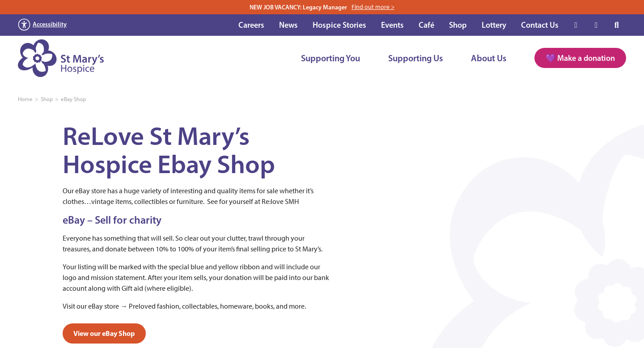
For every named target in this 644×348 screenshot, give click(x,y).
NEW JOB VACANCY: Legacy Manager (322, 7)
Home (25, 99)
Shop (458, 25)
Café (426, 25)
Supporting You (330, 58)
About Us (489, 58)
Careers (251, 25)
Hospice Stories (339, 25)
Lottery (494, 25)
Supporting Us (415, 58)
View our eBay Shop (104, 333)
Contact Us (540, 25)
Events (392, 25)
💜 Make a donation (580, 58)
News (288, 25)
